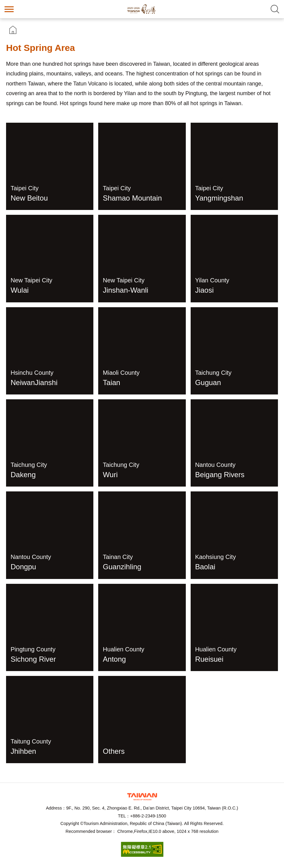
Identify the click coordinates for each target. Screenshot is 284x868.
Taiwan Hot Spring (142, 9)
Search (275, 9)
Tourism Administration (142, 797)
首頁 (13, 30)
